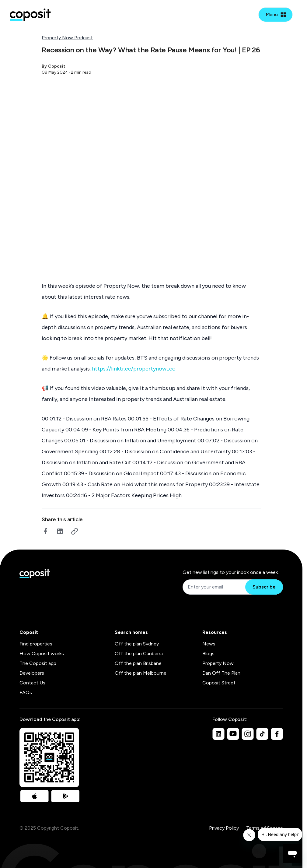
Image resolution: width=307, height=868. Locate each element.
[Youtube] (233, 734)
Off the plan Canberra (139, 654)
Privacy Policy (224, 828)
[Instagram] (248, 734)
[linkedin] (60, 531)
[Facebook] (277, 734)
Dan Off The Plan (221, 673)
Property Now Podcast (67, 38)
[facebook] (45, 531)
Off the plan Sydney (137, 644)
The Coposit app (38, 663)
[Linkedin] (218, 734)
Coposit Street (219, 683)
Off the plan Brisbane (138, 663)
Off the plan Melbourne (141, 673)
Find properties (36, 644)
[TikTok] (262, 734)
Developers (32, 673)
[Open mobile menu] (276, 15)
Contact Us (32, 683)
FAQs (26, 692)
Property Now (218, 663)
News (209, 644)
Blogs (208, 654)
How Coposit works (42, 654)
